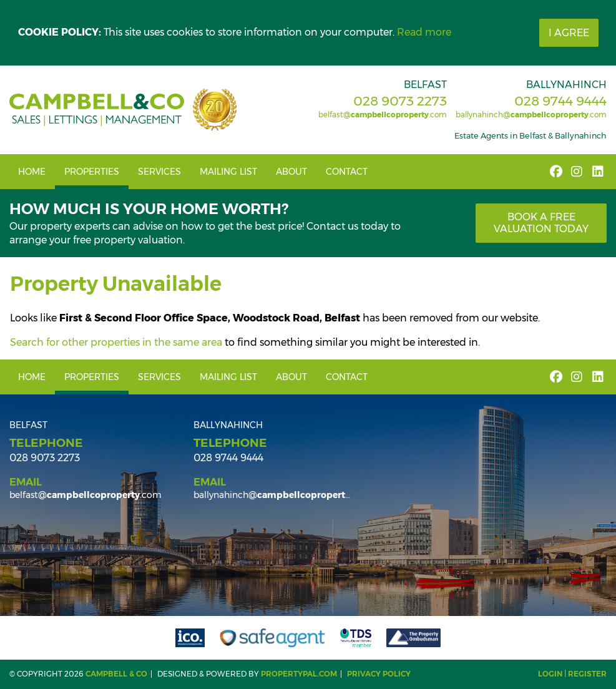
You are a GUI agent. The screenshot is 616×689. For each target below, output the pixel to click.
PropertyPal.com (299, 674)
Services (159, 172)
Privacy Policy (379, 674)
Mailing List (228, 172)
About (291, 172)
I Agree (569, 33)
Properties (92, 172)
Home (32, 172)
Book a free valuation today (541, 223)
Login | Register (572, 674)
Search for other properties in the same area (116, 342)
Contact (347, 172)
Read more (424, 32)
